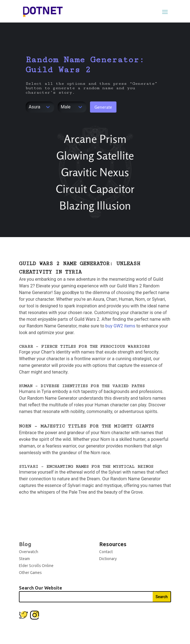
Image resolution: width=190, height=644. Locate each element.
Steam (24, 559)
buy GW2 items (120, 326)
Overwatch (29, 552)
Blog (25, 544)
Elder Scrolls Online (36, 566)
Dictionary (108, 559)
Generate (103, 107)
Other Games (30, 573)
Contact (106, 552)
